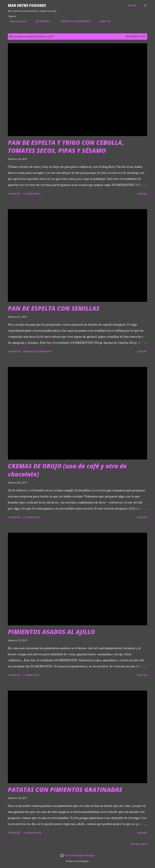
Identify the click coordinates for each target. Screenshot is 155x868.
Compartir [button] (14, 194)
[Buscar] (132, 5)
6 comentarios (32, 517)
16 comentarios (32, 833)
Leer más (142, 194)
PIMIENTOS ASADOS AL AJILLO (51, 632)
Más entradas (139, 844)
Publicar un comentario (37, 351)
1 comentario (31, 675)
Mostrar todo (136, 37)
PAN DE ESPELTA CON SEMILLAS (54, 308)
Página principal (16, 21)
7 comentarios (32, 194)
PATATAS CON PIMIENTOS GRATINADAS (65, 790)
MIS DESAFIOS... (42, 21)
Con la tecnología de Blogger (77, 855)
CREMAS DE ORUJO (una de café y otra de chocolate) (67, 470)
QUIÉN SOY (103, 21)
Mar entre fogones (27, 5)
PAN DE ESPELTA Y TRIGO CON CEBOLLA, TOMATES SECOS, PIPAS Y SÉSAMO (66, 146)
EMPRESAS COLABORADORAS (74, 21)
